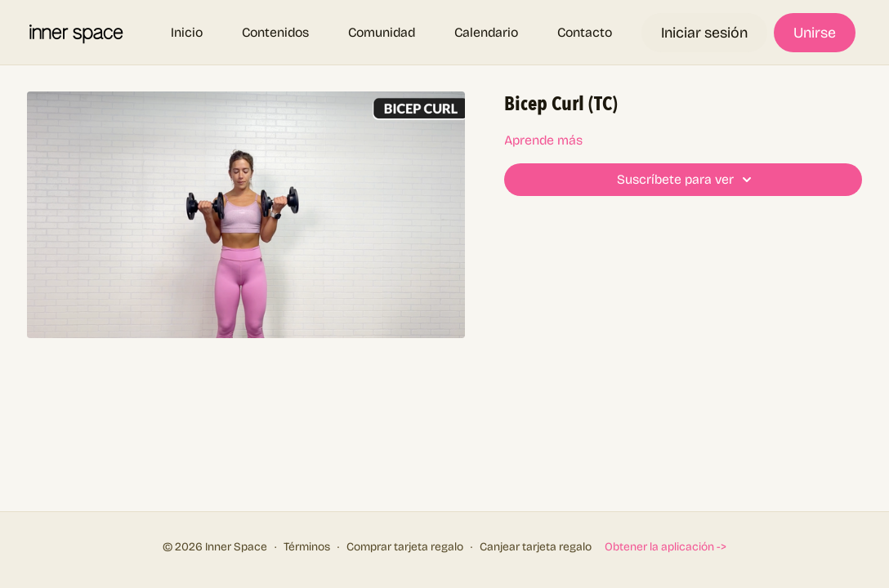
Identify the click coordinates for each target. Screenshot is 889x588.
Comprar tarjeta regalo (405, 547)
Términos (307, 547)
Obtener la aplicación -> (666, 547)
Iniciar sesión (704, 33)
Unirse (815, 33)
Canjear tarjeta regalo (536, 547)
